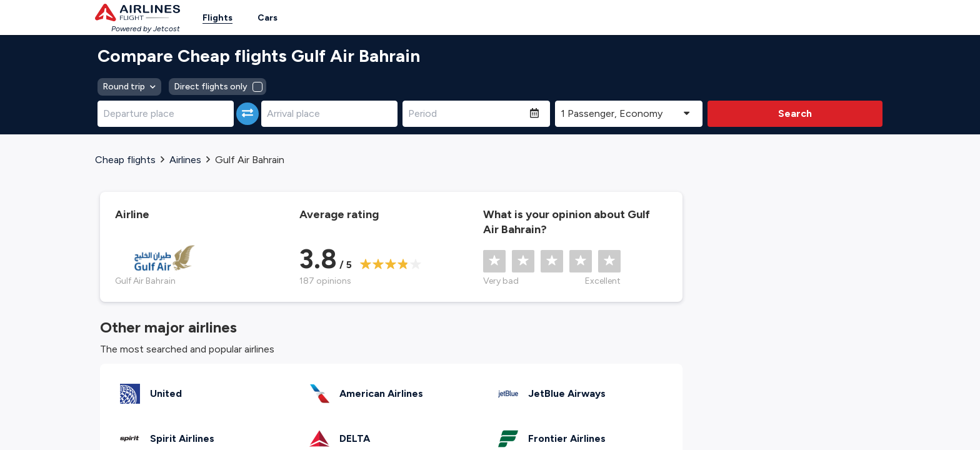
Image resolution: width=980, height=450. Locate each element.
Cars (267, 18)
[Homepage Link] (137, 12)
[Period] (466, 114)
